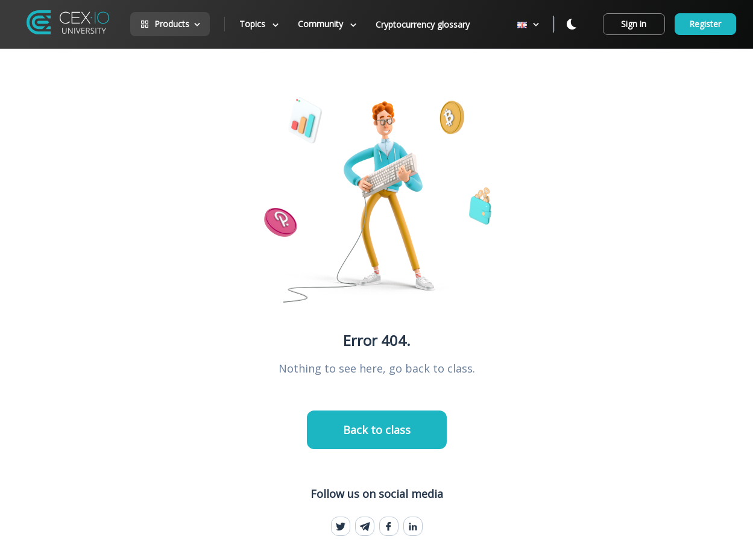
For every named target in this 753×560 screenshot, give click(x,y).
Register (705, 24)
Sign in (634, 24)
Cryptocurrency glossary (423, 24)
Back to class (377, 430)
